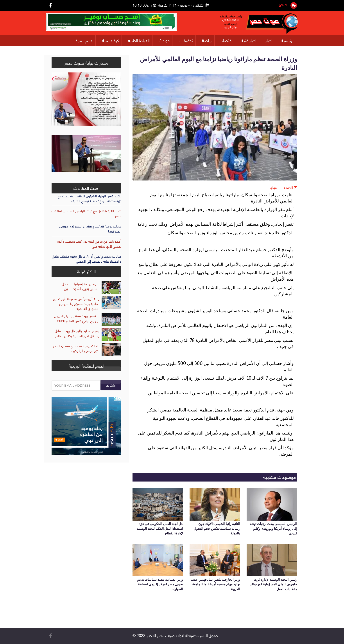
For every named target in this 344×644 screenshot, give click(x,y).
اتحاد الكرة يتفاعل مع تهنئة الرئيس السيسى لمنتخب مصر (86, 213)
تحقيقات (186, 40)
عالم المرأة (84, 40)
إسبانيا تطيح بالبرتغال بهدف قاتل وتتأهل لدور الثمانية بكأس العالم (77, 333)
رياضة (207, 40)
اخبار (269, 40)
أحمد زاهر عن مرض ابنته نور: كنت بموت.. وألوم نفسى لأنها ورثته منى (89, 244)
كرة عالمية (111, 40)
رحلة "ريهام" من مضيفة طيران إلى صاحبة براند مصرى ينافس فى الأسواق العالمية (76, 303)
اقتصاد (227, 40)
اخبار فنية (249, 40)
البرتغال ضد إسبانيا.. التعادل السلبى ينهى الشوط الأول (81, 286)
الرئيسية (288, 40)
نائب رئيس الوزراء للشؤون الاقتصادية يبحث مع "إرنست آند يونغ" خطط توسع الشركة (90, 198)
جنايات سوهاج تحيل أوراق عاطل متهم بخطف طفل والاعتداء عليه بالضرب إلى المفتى (87, 258)
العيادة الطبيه (139, 40)
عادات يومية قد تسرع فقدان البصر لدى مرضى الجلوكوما (90, 228)
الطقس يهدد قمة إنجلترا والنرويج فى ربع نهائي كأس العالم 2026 (77, 318)
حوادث (164, 40)
